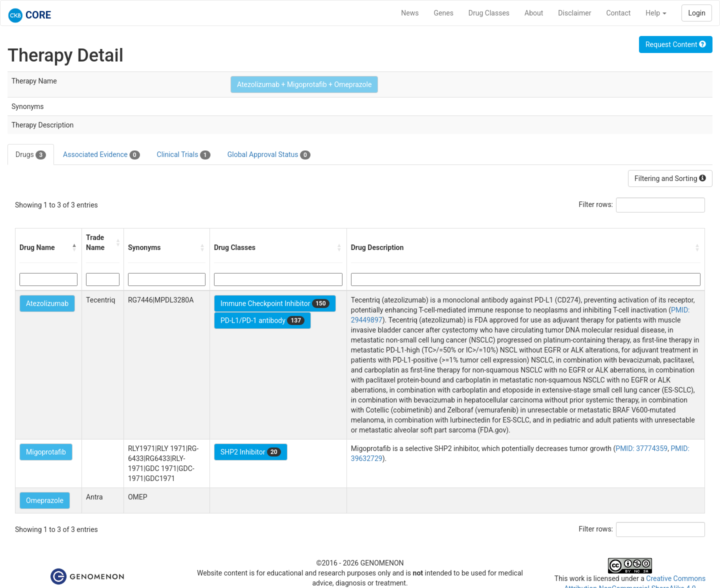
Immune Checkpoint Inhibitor (275, 303)
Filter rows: (596, 204)
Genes (444, 13)
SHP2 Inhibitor (251, 452)
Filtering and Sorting (670, 178)
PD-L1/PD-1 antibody (262, 320)
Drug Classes (489, 13)
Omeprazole (45, 500)
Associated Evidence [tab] (101, 155)
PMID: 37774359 (641, 448)
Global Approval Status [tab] (269, 155)
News (410, 13)
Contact (618, 13)
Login (697, 13)
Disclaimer (574, 13)
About (534, 13)
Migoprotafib (46, 452)
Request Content (676, 44)
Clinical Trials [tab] (184, 155)
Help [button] (656, 13)
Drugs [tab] (31, 155)
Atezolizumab (47, 303)
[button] (74, 247)
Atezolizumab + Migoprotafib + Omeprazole (304, 84)
